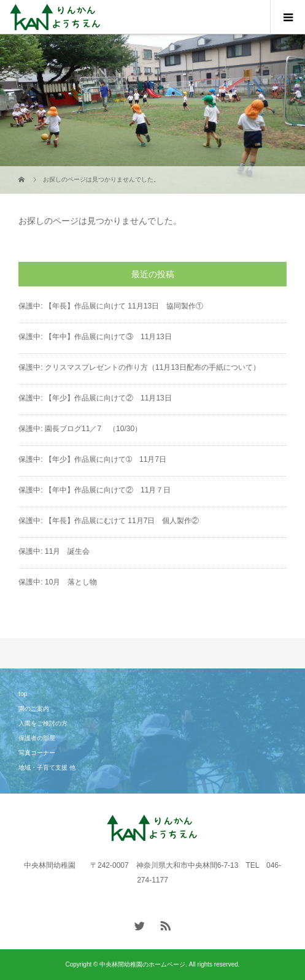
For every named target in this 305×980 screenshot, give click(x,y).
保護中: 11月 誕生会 (54, 551)
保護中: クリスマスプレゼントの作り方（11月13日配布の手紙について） (139, 367)
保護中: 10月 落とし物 (58, 582)
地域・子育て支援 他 (47, 768)
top (23, 694)
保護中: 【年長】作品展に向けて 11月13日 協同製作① (111, 306)
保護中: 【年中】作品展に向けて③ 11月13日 (95, 337)
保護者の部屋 (37, 738)
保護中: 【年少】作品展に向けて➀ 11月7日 (92, 459)
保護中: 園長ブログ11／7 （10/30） (80, 429)
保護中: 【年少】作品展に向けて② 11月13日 (95, 398)
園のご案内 (34, 709)
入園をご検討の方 (43, 723)
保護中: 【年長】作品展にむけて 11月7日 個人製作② (109, 521)
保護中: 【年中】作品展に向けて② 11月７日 (95, 490)
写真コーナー (37, 753)
